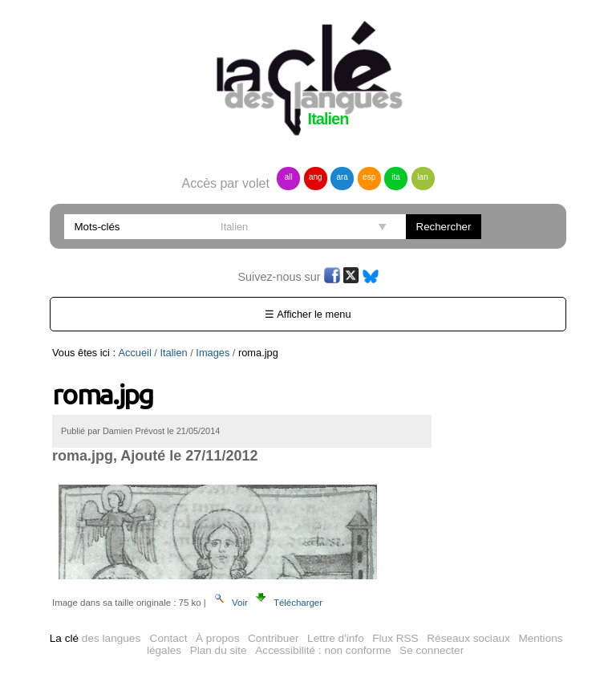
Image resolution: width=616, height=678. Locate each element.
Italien (173, 353)
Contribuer (273, 638)
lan (422, 177)
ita (396, 177)
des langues (95, 638)
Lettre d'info (336, 638)
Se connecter (432, 650)
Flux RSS (395, 638)
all (289, 177)
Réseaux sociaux (468, 638)
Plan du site (219, 650)
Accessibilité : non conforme (323, 650)
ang (316, 177)
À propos (217, 638)
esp (369, 177)
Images (213, 353)
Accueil (135, 353)
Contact (169, 638)
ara (342, 177)
